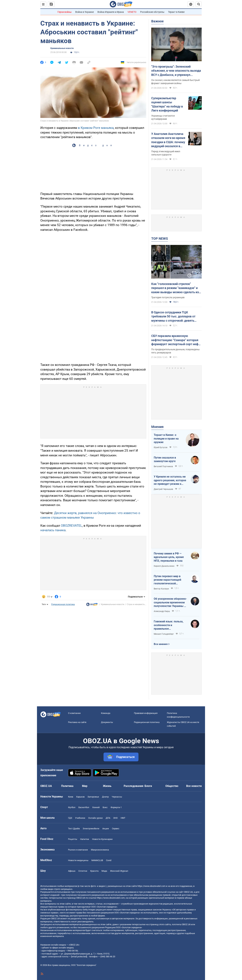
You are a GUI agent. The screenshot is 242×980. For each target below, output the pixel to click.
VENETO (132, 12)
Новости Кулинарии (102, 839)
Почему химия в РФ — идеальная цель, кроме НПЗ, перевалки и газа (169, 557)
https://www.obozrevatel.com (151, 886)
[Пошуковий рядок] (199, 4)
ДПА (108, 818)
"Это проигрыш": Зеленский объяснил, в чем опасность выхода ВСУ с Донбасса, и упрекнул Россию (176, 71)
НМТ (123, 818)
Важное (157, 21)
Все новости (194, 786)
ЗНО (115, 818)
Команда (106, 713)
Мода (104, 871)
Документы (107, 722)
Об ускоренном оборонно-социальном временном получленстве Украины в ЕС (170, 603)
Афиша (72, 871)
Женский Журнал (119, 871)
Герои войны (65, 12)
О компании (74, 713)
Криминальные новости (62, 48)
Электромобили (91, 829)
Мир (85, 786)
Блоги (148, 786)
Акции (106, 829)
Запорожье (93, 797)
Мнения (157, 427)
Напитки (85, 839)
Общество (172, 786)
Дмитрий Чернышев (163, 489)
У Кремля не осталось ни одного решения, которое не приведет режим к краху (170, 480)
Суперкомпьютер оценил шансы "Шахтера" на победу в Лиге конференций (167, 104)
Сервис (116, 829)
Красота (94, 871)
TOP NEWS (160, 239)
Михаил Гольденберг (164, 634)
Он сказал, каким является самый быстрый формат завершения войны (175, 82)
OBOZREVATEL (71, 526)
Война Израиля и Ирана (111, 12)
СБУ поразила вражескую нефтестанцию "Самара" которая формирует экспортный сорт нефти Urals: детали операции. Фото (176, 340)
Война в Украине (85, 12)
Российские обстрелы (152, 12)
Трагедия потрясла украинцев (168, 297)
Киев (71, 797)
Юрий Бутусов (161, 447)
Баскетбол (84, 807)
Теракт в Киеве (176, 12)
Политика (67, 786)
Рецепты (73, 839)
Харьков (80, 797)
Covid (109, 860)
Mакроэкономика (100, 850)
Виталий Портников (163, 466)
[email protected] (79, 957)
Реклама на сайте (77, 722)
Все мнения (161, 644)
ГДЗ (70, 818)
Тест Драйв (74, 829)
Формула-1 (116, 807)
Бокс (105, 807)
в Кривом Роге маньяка (96, 128)
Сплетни (83, 871)
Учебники (80, 818)
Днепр (105, 797)
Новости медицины (78, 860)
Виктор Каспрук (161, 589)
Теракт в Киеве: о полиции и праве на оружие (166, 439)
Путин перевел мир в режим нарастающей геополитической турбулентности (167, 580)
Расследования (134, 786)
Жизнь (107, 786)
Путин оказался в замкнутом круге (165, 459)
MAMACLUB (97, 860)
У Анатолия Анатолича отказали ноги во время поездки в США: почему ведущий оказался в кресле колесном (168, 140)
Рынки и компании (78, 850)
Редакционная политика (63, 604)
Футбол (72, 807)
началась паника (53, 530)
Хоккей (96, 807)
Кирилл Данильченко (164, 566)
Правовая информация (146, 713)
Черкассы (117, 797)
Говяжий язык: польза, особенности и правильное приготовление (169, 625)
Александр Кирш (162, 611)
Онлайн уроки (95, 818)
